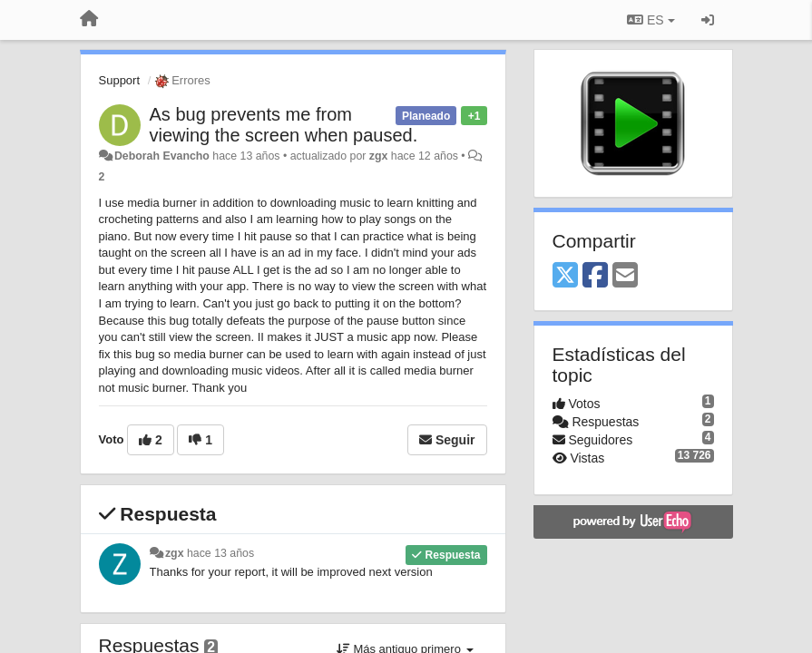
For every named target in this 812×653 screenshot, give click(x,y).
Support (120, 80)
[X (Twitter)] (565, 276)
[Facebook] (595, 276)
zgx (379, 156)
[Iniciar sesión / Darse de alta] (708, 20)
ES (651, 20)
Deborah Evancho (162, 156)
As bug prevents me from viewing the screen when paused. (284, 125)
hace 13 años (220, 553)
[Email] (625, 276)
